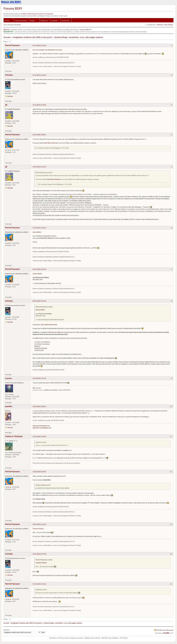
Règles (32, 21)
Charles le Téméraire (14, 436)
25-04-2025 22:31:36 (39, 584)
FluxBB (166, 633)
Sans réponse (169, 25)
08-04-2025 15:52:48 (39, 269)
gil (6, 105)
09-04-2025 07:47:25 (39, 378)
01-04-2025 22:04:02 (39, 75)
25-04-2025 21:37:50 (39, 554)
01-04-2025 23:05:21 (39, 135)
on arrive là (52, 338)
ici (36, 242)
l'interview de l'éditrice (55, 332)
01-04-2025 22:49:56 (39, 105)
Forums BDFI (13, 8)
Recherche (44, 21)
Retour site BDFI (11, 2)
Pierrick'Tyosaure (12, 45)
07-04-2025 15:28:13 (39, 228)
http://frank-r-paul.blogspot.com (42, 428)
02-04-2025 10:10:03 (39, 167)
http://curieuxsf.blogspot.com (41, 426)
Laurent (8, 378)
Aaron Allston (37, 232)
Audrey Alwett (37, 274)
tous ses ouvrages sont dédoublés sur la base (47, 50)
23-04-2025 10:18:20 (39, 436)
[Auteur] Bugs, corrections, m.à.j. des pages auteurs (79, 37)
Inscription (54, 21)
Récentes (160, 25)
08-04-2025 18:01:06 (39, 301)
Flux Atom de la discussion (165, 630)
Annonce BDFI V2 (86, 30)
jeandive (9, 406)
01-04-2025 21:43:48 (39, 45)
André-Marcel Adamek (51, 143)
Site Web (10, 96)
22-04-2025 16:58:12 (39, 406)
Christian (9, 75)
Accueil (7, 21)
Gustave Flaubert (38, 529)
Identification (66, 21)
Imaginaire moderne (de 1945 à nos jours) (32, 37)
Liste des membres (21, 21)
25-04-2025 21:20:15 (39, 524)
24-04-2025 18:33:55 (39, 472)
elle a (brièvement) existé (49, 325)
